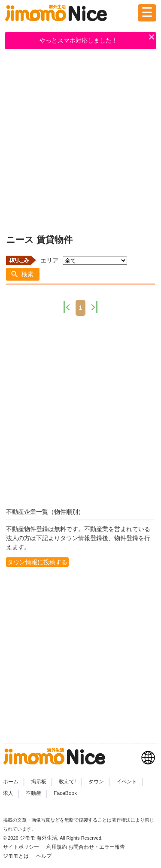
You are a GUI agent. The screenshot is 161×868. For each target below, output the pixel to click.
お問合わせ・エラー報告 (97, 847)
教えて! (67, 782)
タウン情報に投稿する (37, 562)
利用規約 (57, 847)
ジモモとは (17, 856)
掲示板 (39, 782)
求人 (8, 793)
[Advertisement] (80, 140)
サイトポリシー (22, 847)
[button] (23, 274)
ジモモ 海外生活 (38, 838)
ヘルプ (44, 856)
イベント (127, 782)
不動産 (33, 793)
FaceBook (65, 793)
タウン (96, 782)
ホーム (11, 782)
